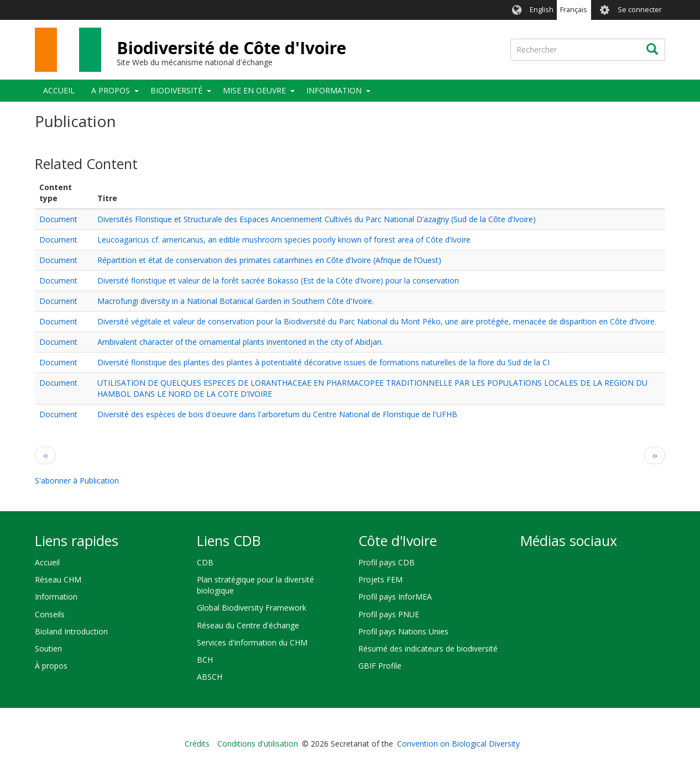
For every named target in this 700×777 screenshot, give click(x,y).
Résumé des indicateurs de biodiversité (428, 649)
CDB (205, 562)
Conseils (50, 614)
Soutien (48, 649)
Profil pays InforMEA (395, 597)
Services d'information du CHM (252, 642)
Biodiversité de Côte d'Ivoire (231, 48)
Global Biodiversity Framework (252, 608)
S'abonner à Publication (77, 481)
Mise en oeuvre (254, 90)
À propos (51, 666)
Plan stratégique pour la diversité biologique (255, 585)
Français (574, 10)
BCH (205, 660)
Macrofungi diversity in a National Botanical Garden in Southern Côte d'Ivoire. (236, 301)
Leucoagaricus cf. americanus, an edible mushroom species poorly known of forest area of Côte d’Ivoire (284, 240)
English (542, 10)
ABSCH (210, 677)
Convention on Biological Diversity (458, 744)
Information (334, 90)
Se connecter (640, 10)
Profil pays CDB (386, 562)
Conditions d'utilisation (258, 744)
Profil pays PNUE (389, 614)
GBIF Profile (380, 666)
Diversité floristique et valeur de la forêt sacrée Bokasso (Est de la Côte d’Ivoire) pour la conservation (278, 280)
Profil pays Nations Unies (403, 631)
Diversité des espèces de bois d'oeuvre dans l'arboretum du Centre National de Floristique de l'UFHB (277, 414)
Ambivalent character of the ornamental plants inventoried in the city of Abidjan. (240, 342)
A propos (111, 90)
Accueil (59, 90)
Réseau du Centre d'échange (248, 625)
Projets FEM (380, 579)
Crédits (197, 744)
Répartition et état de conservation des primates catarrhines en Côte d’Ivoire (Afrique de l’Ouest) (269, 260)
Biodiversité (176, 90)
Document (58, 219)
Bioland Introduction (71, 631)
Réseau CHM (58, 579)
